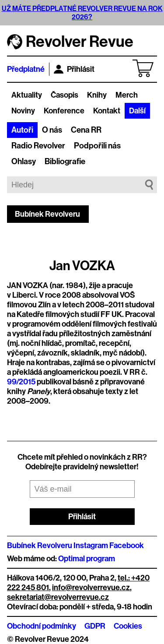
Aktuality (27, 95)
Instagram (91, 545)
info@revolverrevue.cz (91, 588)
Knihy (97, 95)
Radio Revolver (38, 146)
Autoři (22, 130)
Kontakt (107, 111)
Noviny (23, 111)
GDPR (95, 626)
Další (137, 111)
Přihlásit (74, 69)
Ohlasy (24, 162)
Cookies (128, 626)
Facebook (127, 545)
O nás (52, 130)
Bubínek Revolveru (47, 214)
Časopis (65, 95)
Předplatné (26, 69)
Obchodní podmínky (42, 626)
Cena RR (86, 130)
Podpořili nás (97, 146)
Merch (127, 95)
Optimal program (87, 559)
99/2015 (21, 382)
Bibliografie (65, 162)
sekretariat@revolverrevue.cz (58, 597)
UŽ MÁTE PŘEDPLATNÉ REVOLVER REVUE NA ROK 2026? (82, 13)
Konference (64, 111)
